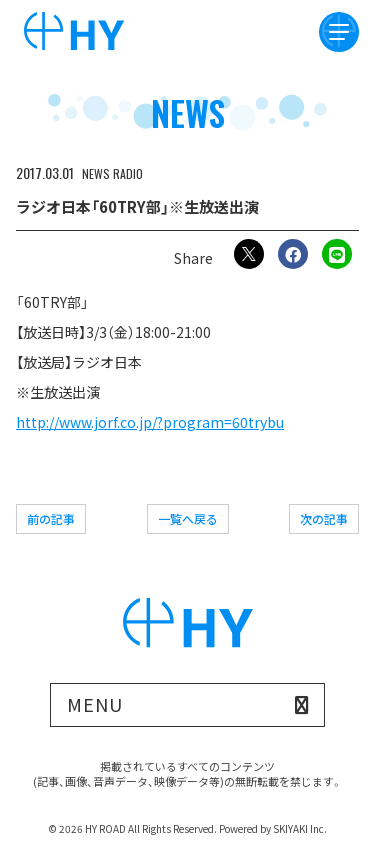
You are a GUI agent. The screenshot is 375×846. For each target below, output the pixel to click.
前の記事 (51, 518)
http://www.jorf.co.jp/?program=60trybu (150, 422)
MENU (95, 704)
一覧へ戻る (188, 518)
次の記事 (324, 518)
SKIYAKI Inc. (300, 828)
